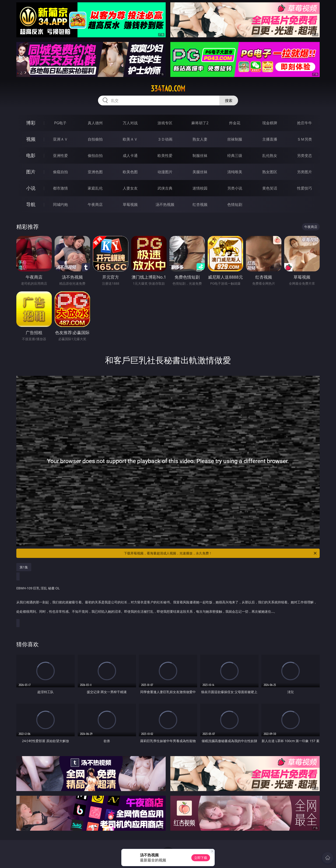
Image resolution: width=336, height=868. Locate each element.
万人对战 (130, 123)
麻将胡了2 (200, 123)
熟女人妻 (200, 139)
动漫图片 (165, 172)
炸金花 (235, 123)
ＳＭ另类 (304, 139)
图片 (31, 172)
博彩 (31, 123)
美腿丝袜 (200, 172)
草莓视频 (130, 204)
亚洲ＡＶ (60, 139)
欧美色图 (130, 172)
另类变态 (304, 156)
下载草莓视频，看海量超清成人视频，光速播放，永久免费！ (221, 553)
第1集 (24, 567)
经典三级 (235, 156)
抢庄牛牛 (304, 123)
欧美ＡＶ (130, 139)
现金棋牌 (270, 123)
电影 (31, 155)
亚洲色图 (95, 172)
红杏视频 (200, 204)
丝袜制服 (235, 139)
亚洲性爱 (60, 156)
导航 (31, 204)
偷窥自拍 (60, 172)
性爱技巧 (304, 188)
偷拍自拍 (95, 156)
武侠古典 (165, 188)
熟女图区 (270, 172)
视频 (31, 139)
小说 (31, 188)
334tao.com (168, 89)
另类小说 (235, 188)
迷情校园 (200, 188)
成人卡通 (130, 156)
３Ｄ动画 (165, 139)
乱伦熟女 (270, 156)
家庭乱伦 (95, 188)
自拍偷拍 (95, 139)
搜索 (229, 100)
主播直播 (270, 139)
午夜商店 (95, 204)
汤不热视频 (165, 204)
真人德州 (95, 123)
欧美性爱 (165, 156)
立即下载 (201, 858)
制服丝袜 (200, 156)
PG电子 (60, 123)
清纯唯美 (235, 172)
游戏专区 (165, 123)
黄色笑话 (270, 188)
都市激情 (60, 188)
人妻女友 (130, 188)
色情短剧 (235, 204)
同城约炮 (60, 204)
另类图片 (304, 172)
